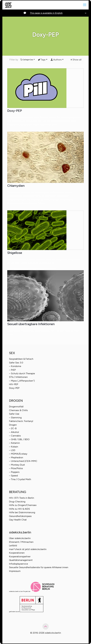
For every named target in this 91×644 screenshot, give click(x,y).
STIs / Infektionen (18, 377)
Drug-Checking (17, 502)
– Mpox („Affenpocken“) (22, 381)
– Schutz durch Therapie (22, 373)
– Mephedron (16, 457)
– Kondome (15, 366)
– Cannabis (15, 436)
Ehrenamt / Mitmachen (21, 542)
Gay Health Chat (18, 520)
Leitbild (13, 545)
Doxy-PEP (15, 111)
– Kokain (14, 447)
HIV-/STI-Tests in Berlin (22, 498)
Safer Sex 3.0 (16, 363)
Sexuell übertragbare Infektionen (31, 324)
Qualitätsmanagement (21, 560)
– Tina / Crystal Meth (20, 479)
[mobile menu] (85, 5)
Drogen (13, 425)
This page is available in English (46, 13)
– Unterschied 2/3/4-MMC (23, 461)
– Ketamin (14, 443)
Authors (57, 60)
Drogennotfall (16, 407)
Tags (43, 60)
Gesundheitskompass (20, 516)
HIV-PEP (14, 384)
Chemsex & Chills (18, 410)
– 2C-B (13, 428)
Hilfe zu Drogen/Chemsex (23, 505)
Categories (28, 60)
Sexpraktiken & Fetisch (21, 359)
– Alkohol (14, 432)
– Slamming (15, 418)
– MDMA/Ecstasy (18, 454)
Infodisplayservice (18, 564)
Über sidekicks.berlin (20, 538)
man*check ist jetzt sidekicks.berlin (28, 549)
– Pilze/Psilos (16, 468)
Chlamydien (16, 186)
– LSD (12, 450)
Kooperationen (17, 553)
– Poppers (14, 472)
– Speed (13, 476)
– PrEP (12, 370)
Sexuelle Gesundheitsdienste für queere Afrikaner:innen (39, 567)
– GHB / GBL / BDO (19, 439)
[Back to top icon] (46, 626)
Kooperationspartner (20, 556)
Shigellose (15, 253)
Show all (76, 60)
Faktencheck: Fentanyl (21, 421)
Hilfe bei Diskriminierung (22, 512)
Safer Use (14, 414)
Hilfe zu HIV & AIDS (19, 509)
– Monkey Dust (17, 465)
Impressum (15, 571)
